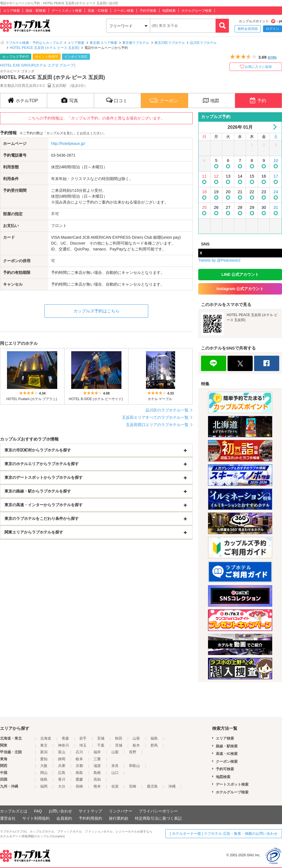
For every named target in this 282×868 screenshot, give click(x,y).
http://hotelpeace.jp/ (68, 144)
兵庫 (62, 766)
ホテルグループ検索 (197, 11)
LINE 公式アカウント (240, 274)
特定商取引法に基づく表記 (158, 818)
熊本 (97, 786)
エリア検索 (11, 11)
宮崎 (133, 786)
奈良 (115, 766)
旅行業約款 (119, 818)
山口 (115, 773)
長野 (133, 752)
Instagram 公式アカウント (240, 289)
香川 (62, 779)
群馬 (154, 745)
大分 (62, 786)
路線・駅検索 (36, 11)
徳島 (44, 779)
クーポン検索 (124, 11)
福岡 (44, 786)
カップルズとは (14, 811)
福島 (154, 738)
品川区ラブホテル (203, 43)
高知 (97, 779)
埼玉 (83, 745)
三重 (97, 759)
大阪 (44, 766)
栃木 (136, 745)
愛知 (44, 759)
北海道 (46, 738)
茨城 (119, 745)
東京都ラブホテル (136, 43)
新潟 (44, 752)
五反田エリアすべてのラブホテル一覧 (155, 417)
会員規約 (64, 818)
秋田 (119, 738)
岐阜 (79, 759)
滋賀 (97, 766)
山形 (136, 738)
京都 (79, 766)
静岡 (62, 759)
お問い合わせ (60, 811)
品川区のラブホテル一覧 (167, 410)
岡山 (44, 773)
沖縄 (172, 786)
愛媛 (79, 779)
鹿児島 (152, 786)
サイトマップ (90, 811)
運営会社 (8, 818)
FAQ (38, 811)
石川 (79, 752)
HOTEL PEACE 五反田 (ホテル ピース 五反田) (45, 48)
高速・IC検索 (98, 11)
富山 (62, 752)
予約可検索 (148, 11)
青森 (65, 738)
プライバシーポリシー (158, 811)
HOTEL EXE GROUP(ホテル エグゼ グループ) (38, 65)
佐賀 (115, 786)
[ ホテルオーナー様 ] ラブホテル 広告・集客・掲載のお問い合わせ (224, 834)
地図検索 (169, 11)
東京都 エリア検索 (103, 43)
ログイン (273, 29)
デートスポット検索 (67, 11)
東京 (44, 745)
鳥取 (79, 773)
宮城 (101, 738)
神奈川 (64, 745)
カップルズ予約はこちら (96, 311)
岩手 (83, 738)
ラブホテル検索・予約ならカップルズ (34, 43)
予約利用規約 (90, 818)
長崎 (79, 786)
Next (274, 127)
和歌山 (134, 766)
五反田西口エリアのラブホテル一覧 (157, 425)
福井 (97, 752)
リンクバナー (121, 811)
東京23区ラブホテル (170, 43)
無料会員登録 (248, 29)
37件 (272, 58)
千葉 (101, 745)
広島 (62, 773)
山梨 (115, 752)
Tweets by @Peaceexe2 (219, 260)
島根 (97, 773)
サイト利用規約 (36, 818)
